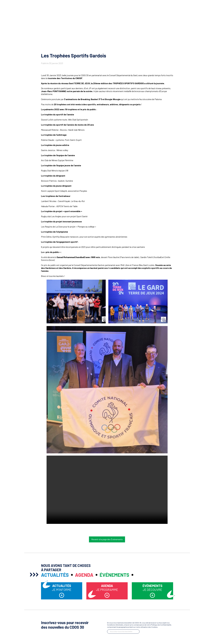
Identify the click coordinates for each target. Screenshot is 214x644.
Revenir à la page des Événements (107, 539)
